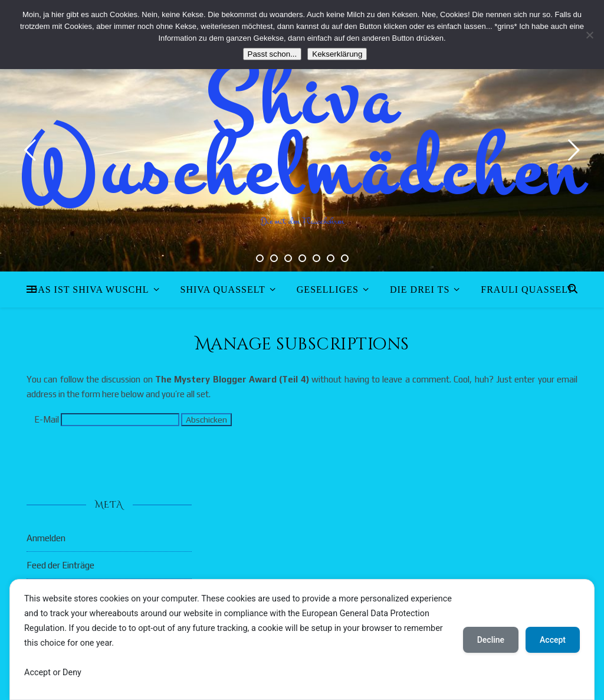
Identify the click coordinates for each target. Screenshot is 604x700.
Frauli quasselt (527, 290)
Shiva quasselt (223, 290)
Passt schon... (273, 54)
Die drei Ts (420, 290)
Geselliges (328, 290)
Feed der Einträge (60, 565)
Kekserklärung (337, 54)
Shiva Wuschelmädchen (302, 136)
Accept (553, 640)
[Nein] (589, 35)
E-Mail (47, 419)
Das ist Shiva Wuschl (90, 290)
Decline (491, 640)
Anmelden (46, 538)
